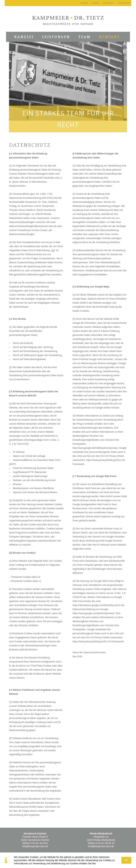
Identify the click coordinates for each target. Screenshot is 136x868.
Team (84, 37)
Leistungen (56, 37)
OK (126, 860)
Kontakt (109, 37)
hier (94, 863)
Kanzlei (24, 37)
